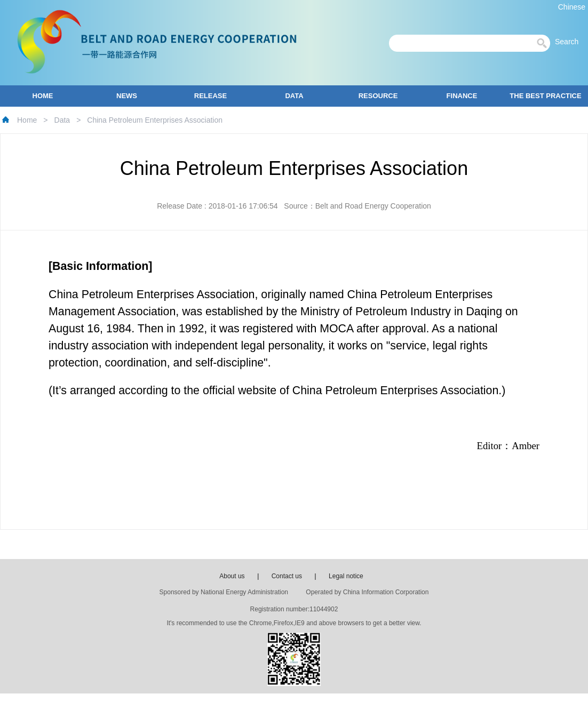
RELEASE (210, 96)
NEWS (127, 96)
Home (27, 120)
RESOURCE (378, 96)
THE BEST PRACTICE (545, 96)
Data (62, 120)
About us (232, 576)
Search (570, 42)
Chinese (572, 7)
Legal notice (346, 576)
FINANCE (462, 96)
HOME (43, 96)
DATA (294, 96)
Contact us (287, 576)
